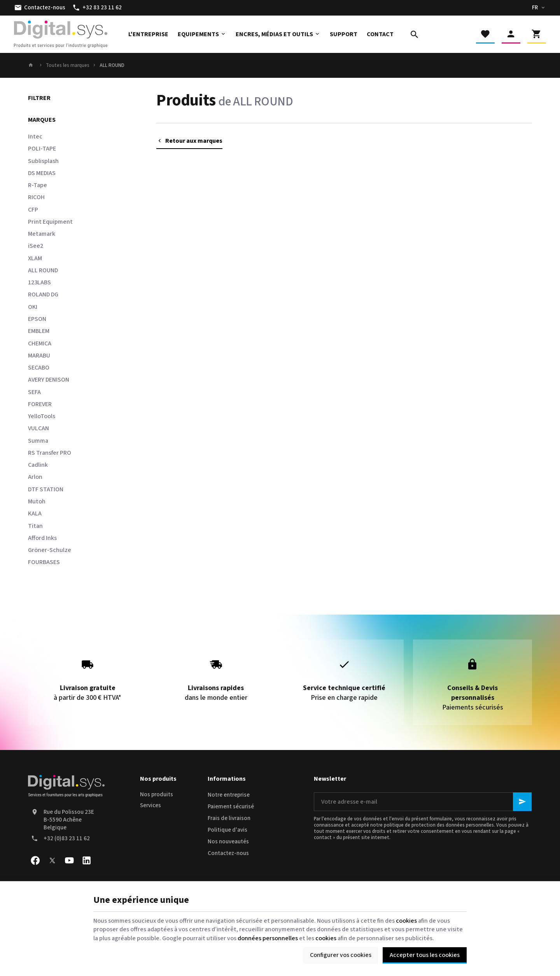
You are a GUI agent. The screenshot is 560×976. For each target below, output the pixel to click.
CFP (33, 210)
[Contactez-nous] (40, 8)
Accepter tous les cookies (425, 955)
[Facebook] (35, 860)
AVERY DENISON (49, 380)
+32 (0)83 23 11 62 (67, 838)
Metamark (42, 234)
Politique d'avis (227, 830)
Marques (42, 120)
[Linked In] (86, 860)
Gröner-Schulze (50, 550)
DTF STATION (46, 489)
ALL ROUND (43, 270)
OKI (33, 307)
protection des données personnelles (453, 825)
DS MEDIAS (42, 173)
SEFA (34, 392)
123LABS (39, 282)
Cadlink (38, 465)
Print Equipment (50, 222)
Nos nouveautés (228, 842)
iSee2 (36, 246)
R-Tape (38, 185)
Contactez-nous (228, 853)
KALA (35, 513)
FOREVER (40, 404)
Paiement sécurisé (231, 807)
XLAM (35, 258)
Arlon (35, 477)
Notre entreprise (229, 795)
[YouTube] (69, 860)
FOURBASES (44, 562)
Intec (35, 137)
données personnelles (268, 938)
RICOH (36, 197)
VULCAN (38, 428)
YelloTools (42, 416)
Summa (38, 441)
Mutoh (37, 501)
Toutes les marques (68, 65)
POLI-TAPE (42, 149)
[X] (52, 860)
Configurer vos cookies (341, 955)
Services (150, 805)
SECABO (39, 368)
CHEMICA (40, 343)
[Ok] (522, 802)
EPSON (37, 319)
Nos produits (157, 795)
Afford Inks (42, 538)
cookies (406, 921)
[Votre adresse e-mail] (423, 802)
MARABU (39, 356)
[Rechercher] (415, 34)
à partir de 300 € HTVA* (87, 677)
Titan (35, 526)
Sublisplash (43, 161)
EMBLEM (39, 331)
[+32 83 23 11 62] (97, 8)
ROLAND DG (43, 294)
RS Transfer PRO (50, 453)
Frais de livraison (229, 818)
